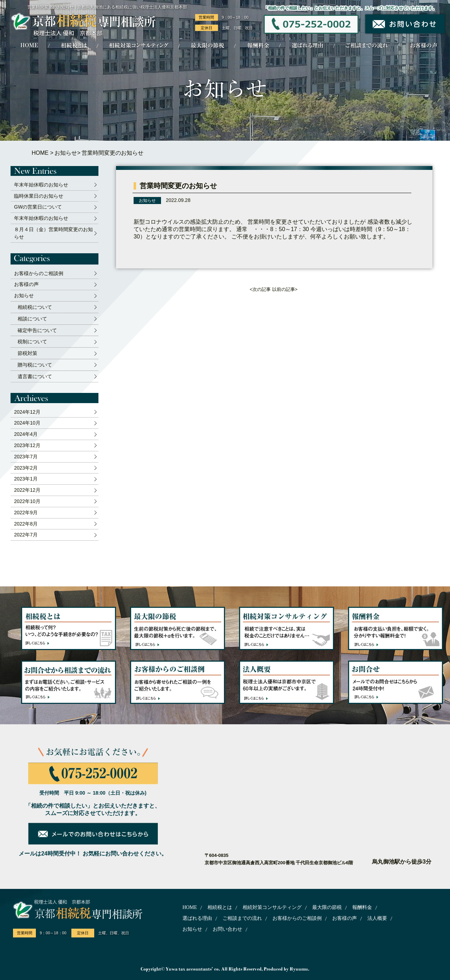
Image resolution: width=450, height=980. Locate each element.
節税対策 (27, 353)
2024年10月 (27, 423)
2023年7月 (26, 457)
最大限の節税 (327, 907)
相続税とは (220, 907)
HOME (40, 153)
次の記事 (262, 289)
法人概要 (377, 918)
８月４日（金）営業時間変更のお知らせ (53, 233)
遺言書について (35, 376)
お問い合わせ (227, 929)
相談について (32, 319)
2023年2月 (26, 468)
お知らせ (66, 153)
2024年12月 (27, 412)
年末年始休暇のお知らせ (41, 185)
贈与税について (35, 365)
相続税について (35, 307)
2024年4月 (26, 434)
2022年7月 (26, 535)
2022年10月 (27, 501)
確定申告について (37, 330)
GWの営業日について (38, 207)
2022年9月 (26, 513)
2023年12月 (27, 445)
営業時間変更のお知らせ (178, 186)
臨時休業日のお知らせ (39, 196)
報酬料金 (362, 907)
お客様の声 (26, 284)
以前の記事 (284, 289)
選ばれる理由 (197, 918)
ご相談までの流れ (242, 918)
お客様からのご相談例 (39, 273)
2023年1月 (26, 479)
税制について (32, 342)
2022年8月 (26, 524)
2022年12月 (27, 490)
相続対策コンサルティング (272, 907)
